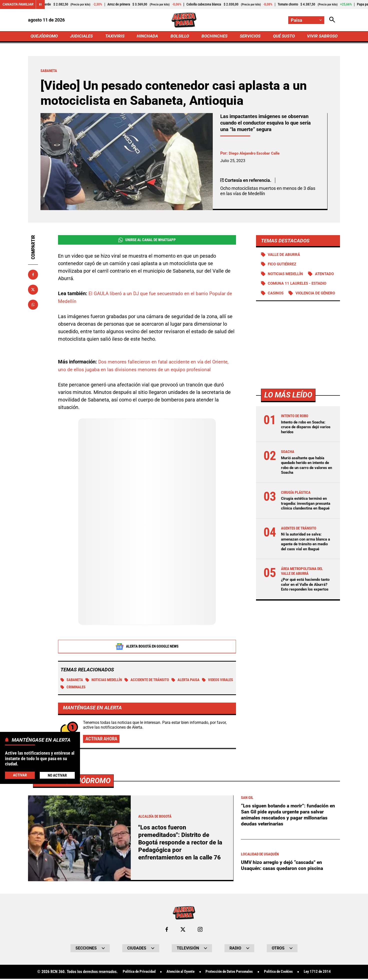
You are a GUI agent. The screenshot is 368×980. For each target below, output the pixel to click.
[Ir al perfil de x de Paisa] (183, 930)
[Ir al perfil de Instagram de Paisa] (200, 930)
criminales (110, 688)
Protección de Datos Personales (230, 973)
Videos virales (77, 688)
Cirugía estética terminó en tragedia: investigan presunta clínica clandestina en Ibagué (306, 527)
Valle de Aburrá (285, 256)
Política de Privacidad (133, 973)
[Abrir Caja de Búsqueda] (332, 20)
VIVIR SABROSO (322, 37)
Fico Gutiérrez (283, 266)
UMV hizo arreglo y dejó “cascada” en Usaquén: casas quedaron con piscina (283, 866)
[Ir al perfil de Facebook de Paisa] (166, 930)
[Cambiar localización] (306, 20)
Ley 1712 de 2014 (324, 973)
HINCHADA (148, 37)
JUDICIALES (83, 37)
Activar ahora (102, 740)
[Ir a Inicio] (184, 20)
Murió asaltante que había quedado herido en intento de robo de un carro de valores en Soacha (305, 486)
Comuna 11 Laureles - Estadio (299, 295)
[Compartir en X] (33, 290)
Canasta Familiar (18, 5)
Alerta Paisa (197, 680)
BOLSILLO (180, 37)
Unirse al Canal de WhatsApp (147, 241)
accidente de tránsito (155, 680)
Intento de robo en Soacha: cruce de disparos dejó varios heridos (305, 448)
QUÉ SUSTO (283, 37)
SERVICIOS (249, 37)
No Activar (57, 775)
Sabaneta (73, 680)
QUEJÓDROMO (45, 37)
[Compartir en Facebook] (33, 275)
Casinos (276, 305)
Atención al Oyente (177, 973)
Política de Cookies (282, 973)
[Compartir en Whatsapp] (33, 305)
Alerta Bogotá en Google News (147, 647)
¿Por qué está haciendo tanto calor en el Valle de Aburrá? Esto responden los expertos (306, 617)
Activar (20, 775)
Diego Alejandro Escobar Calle (256, 154)
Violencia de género (289, 314)
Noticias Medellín (108, 680)
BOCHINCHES (214, 37)
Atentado (278, 285)
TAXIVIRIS (116, 37)
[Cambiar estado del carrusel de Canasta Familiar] (40, 5)
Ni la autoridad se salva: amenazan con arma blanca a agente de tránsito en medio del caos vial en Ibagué (306, 570)
